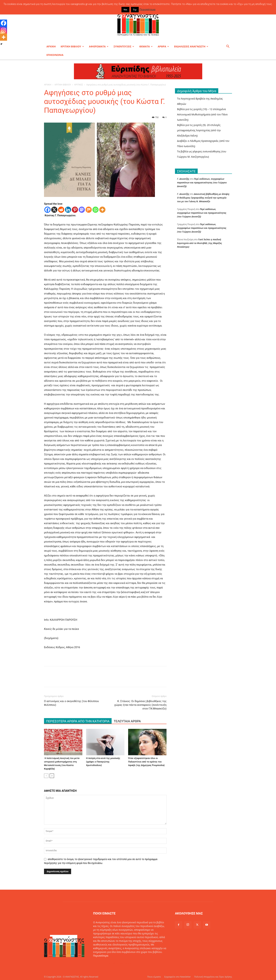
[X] (54, 210)
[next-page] (52, 776)
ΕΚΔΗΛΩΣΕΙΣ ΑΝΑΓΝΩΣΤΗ (191, 46)
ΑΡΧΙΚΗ (51, 46)
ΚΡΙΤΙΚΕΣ (79, 85)
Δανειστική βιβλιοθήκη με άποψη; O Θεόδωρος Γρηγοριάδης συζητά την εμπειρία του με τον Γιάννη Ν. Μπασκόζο (203, 198)
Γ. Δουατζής (183, 179)
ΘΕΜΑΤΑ (146, 46)
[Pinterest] (75, 210)
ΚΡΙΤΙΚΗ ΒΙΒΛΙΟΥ (72, 46)
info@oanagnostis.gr (121, 963)
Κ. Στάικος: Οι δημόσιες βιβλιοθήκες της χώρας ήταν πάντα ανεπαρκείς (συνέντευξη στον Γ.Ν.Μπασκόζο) (140, 705)
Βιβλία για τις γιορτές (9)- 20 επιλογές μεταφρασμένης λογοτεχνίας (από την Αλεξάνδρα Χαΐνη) (199, 130)
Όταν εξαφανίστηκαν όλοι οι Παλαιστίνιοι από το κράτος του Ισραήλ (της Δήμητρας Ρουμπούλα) (146, 762)
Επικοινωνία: (101, 963)
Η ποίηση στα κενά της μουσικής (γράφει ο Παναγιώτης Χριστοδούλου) (103, 762)
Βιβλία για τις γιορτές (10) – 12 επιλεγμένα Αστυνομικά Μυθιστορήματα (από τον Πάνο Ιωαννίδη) (202, 114)
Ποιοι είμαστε (154, 977)
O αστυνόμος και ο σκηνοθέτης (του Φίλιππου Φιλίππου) (71, 703)
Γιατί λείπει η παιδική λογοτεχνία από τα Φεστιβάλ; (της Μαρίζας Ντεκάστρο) (200, 243)
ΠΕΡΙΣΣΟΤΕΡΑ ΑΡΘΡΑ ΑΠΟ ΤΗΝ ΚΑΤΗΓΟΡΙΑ (78, 721)
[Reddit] (61, 210)
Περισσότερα (101, 956)
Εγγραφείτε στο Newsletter (178, 977)
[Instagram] (4, 30)
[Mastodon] (82, 210)
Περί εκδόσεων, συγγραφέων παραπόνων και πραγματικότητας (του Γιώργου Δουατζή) (202, 182)
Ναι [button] (125, 10)
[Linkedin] (68, 210)
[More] (102, 210)
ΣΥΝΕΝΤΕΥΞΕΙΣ (124, 46)
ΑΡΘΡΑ (163, 46)
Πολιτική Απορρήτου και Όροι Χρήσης (213, 977)
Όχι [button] (135, 10)
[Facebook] (47, 210)
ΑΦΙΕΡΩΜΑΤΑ (99, 46)
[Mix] (89, 210)
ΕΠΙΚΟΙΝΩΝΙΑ (55, 55)
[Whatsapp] (95, 210)
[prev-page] (46, 776)
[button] (228, 47)
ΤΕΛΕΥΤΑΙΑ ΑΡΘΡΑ (127, 721)
